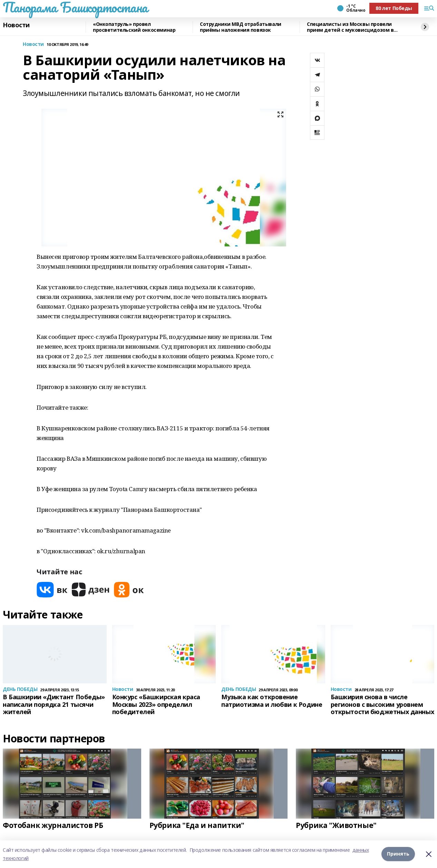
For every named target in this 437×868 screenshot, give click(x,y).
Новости (16, 25)
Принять (398, 854)
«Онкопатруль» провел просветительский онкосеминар (134, 27)
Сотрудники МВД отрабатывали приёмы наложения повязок (241, 27)
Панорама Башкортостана (75, 7)
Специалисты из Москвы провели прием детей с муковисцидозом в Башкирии (350, 27)
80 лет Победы (394, 8)
